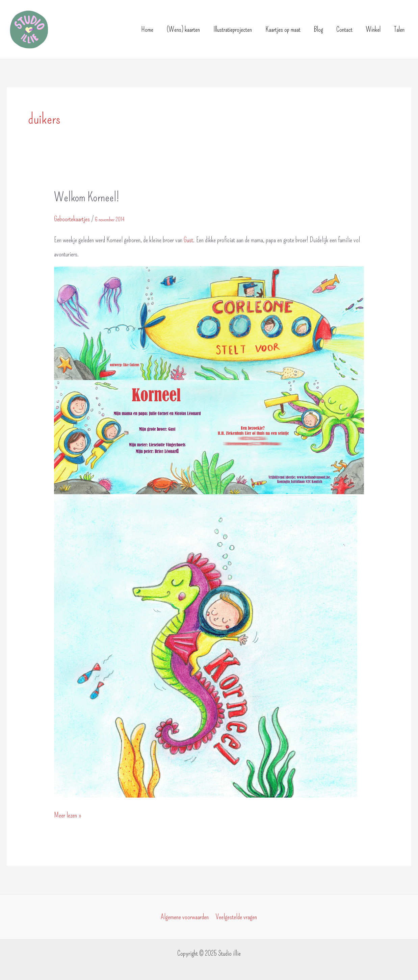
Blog (318, 29)
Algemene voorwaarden (185, 917)
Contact (344, 29)
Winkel (373, 29)
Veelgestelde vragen (236, 917)
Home (147, 29)
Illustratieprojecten (233, 29)
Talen (399, 29)
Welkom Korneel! (87, 197)
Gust (188, 240)
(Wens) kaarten (183, 29)
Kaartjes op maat (283, 29)
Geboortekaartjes (72, 219)
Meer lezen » (68, 815)
